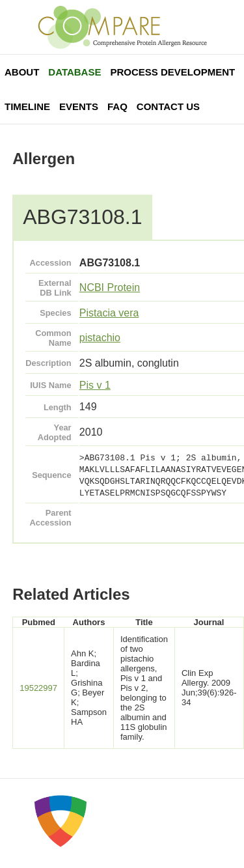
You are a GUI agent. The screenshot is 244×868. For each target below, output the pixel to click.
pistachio (100, 338)
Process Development (172, 72)
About (22, 72)
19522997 (38, 688)
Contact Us (168, 106)
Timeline (27, 106)
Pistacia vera (109, 313)
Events (79, 106)
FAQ (117, 106)
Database (75, 72)
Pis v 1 (95, 385)
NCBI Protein (110, 287)
